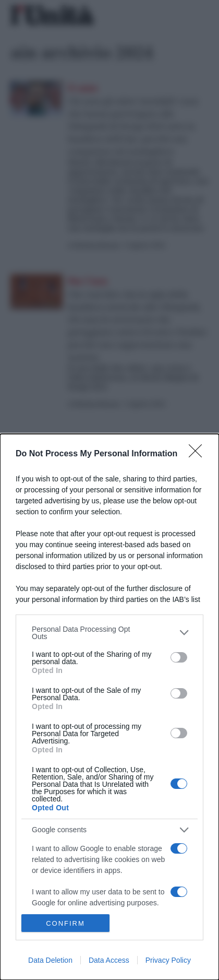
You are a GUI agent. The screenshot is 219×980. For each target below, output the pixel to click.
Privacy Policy (168, 960)
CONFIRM (65, 923)
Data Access (109, 960)
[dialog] (110, 707)
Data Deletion (50, 960)
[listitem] (110, 633)
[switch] (179, 657)
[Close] (199, 454)
